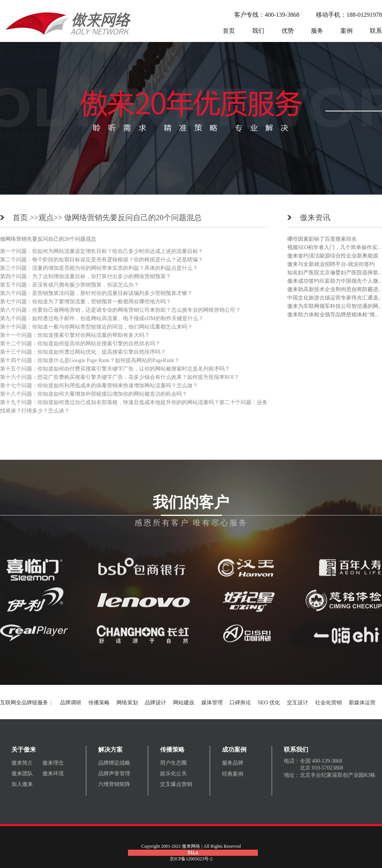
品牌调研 (71, 703)
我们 (258, 31)
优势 (288, 31)
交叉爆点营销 (176, 784)
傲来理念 (53, 763)
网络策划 (127, 703)
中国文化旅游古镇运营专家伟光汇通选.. (334, 298)
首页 (229, 31)
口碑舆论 (240, 703)
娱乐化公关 (173, 774)
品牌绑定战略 (114, 763)
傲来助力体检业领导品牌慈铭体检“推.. (333, 315)
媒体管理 (212, 703)
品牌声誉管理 (114, 774)
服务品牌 (233, 763)
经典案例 (233, 774)
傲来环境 (53, 774)
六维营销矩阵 (114, 784)
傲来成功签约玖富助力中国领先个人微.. (334, 281)
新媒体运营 (362, 703)
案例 (346, 31)
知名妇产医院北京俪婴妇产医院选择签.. (334, 273)
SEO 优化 (269, 703)
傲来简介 (22, 763)
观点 (46, 217)
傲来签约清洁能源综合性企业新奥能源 (333, 256)
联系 (376, 31)
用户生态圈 (173, 763)
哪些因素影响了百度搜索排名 (322, 239)
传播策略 (99, 703)
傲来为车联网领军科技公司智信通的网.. (334, 306)
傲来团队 (22, 774)
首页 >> (26, 217)
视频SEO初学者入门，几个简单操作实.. (334, 247)
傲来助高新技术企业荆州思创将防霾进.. (334, 289)
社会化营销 (329, 703)
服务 (317, 31)
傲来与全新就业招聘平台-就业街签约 (331, 264)
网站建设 (184, 703)
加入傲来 (22, 784)
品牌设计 (155, 703)
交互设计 (298, 703)
